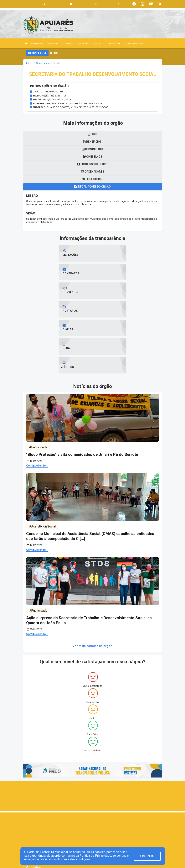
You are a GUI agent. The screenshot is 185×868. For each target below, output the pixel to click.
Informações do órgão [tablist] (92, 187)
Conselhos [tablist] (92, 157)
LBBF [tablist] (92, 134)
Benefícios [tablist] (92, 142)
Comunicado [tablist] (92, 149)
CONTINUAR (147, 856)
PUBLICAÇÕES (84, 43)
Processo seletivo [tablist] (92, 164)
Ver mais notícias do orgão (92, 590)
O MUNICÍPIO (52, 43)
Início (29, 63)
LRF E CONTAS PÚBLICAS (134, 43)
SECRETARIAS (68, 43)
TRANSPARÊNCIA (113, 43)
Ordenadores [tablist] (92, 172)
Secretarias (43, 63)
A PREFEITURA (37, 43)
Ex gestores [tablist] (92, 179)
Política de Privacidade (95, 856)
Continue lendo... (37, 409)
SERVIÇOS (98, 43)
